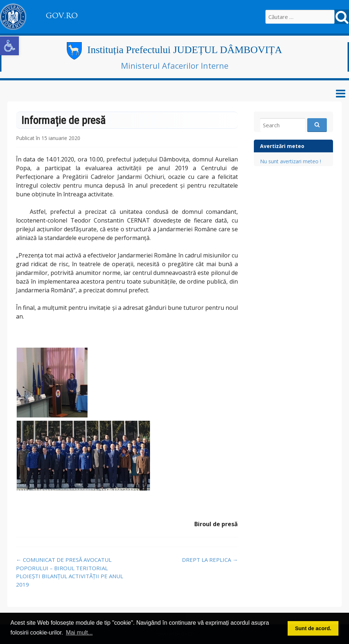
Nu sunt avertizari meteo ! (291, 161)
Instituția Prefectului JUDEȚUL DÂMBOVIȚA (184, 50)
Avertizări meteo (282, 146)
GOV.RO (62, 16)
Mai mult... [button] (79, 633)
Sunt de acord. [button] (313, 628)
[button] (9, 46)
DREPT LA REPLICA (210, 560)
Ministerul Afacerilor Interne (175, 65)
